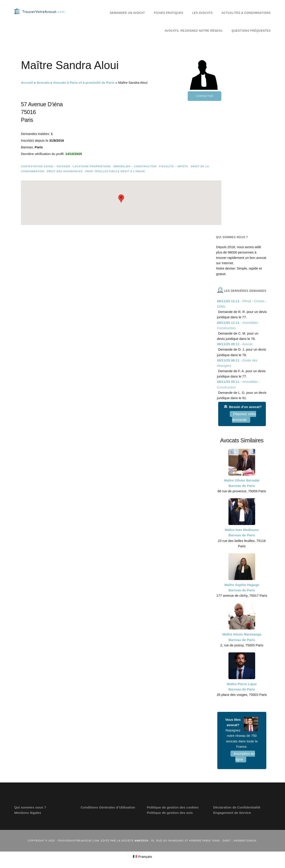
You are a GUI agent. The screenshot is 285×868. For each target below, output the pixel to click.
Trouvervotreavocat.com (41, 11)
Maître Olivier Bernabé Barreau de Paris (242, 483)
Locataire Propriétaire (92, 166)
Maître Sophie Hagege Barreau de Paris (242, 587)
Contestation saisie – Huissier (46, 166)
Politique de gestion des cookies (173, 807)
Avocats (43, 83)
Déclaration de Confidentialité (237, 807)
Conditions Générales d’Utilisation (108, 807)
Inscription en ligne (244, 757)
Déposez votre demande (244, 417)
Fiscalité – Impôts (174, 166)
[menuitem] (142, 856)
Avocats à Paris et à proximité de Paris (84, 83)
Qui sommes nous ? (30, 807)
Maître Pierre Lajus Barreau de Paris (242, 687)
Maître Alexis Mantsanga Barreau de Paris (242, 637)
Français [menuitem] (145, 857)
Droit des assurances (65, 171)
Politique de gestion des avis (170, 813)
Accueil (27, 83)
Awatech (141, 841)
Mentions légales (28, 813)
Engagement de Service (232, 813)
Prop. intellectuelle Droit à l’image (115, 171)
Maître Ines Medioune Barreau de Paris (242, 532)
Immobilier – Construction (135, 166)
